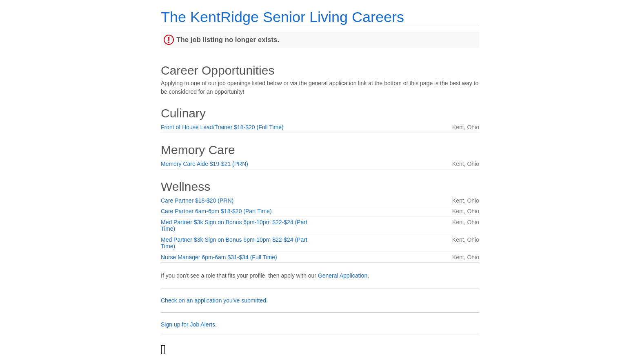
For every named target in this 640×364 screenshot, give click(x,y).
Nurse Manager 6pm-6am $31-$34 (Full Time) (219, 257)
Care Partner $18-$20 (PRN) (197, 201)
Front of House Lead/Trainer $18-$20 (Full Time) (222, 127)
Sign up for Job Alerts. (189, 324)
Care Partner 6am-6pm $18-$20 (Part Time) (216, 211)
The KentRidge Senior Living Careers (282, 17)
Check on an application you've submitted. (214, 300)
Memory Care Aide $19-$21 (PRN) (204, 164)
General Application (343, 276)
